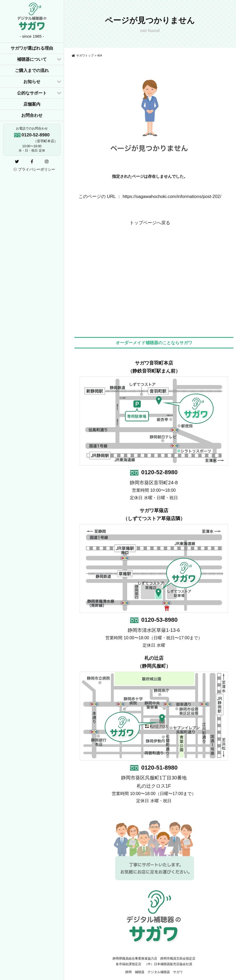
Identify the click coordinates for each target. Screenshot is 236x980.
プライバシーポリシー (34, 169)
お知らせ (32, 82)
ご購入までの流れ (32, 70)
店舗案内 (32, 104)
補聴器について (32, 59)
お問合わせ (32, 115)
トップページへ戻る (150, 223)
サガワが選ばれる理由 (32, 48)
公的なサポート (32, 93)
